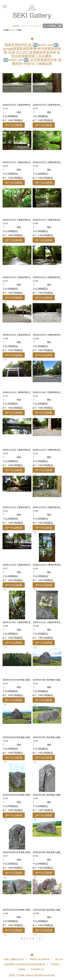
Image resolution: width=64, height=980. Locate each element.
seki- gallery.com (14, 959)
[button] (5, 130)
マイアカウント (35, 26)
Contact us (37, 969)
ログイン (24, 26)
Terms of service (40, 959)
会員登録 (16, 26)
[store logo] (32, 12)
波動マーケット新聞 (12, 30)
